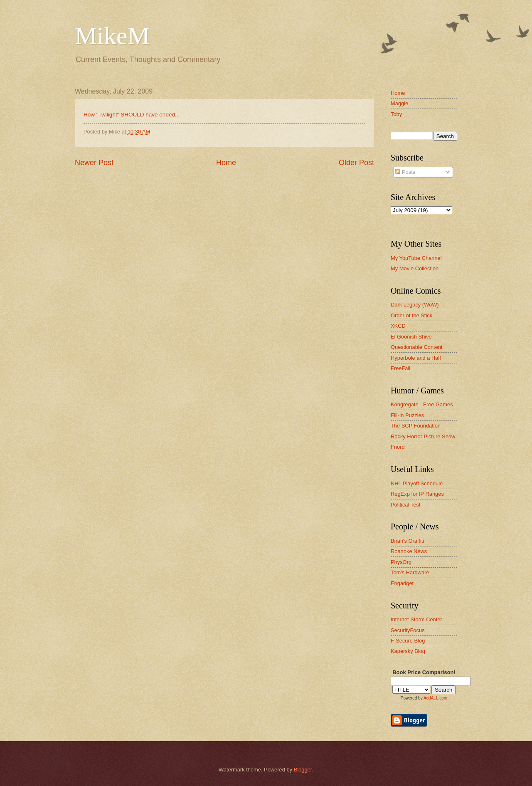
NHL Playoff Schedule (417, 483)
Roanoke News (409, 551)
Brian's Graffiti (407, 541)
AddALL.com (435, 698)
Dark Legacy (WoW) (415, 305)
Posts (405, 172)
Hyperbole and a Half (416, 358)
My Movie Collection (415, 268)
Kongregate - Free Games (422, 404)
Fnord (398, 447)
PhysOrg (401, 562)
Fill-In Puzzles (407, 415)
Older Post (356, 163)
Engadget (402, 583)
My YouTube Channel (416, 258)
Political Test (405, 505)
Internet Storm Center (416, 619)
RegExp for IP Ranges (417, 494)
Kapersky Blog (408, 651)
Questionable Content (417, 347)
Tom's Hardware (410, 572)
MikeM (112, 36)
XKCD (398, 326)
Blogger (303, 770)
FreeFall (400, 368)
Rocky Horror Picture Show (423, 436)
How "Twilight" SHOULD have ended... (132, 115)
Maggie (399, 103)
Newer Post (94, 163)
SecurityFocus (408, 630)
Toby (396, 114)
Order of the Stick (411, 315)
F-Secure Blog (408, 641)
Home (226, 163)
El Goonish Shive (411, 337)
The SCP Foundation (416, 426)
